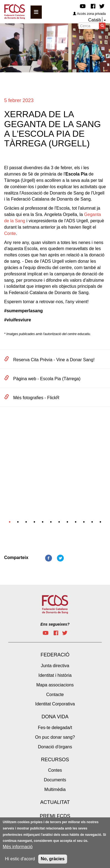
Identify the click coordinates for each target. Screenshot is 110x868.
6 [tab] (51, 522)
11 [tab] (92, 522)
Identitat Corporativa (55, 704)
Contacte (55, 695)
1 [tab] (10, 522)
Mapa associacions (55, 685)
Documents (55, 780)
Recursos (55, 760)
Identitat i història (55, 675)
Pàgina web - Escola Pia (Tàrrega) (47, 379)
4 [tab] (34, 522)
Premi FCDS (55, 816)
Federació (55, 655)
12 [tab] (100, 522)
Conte (10, 233)
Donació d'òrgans (55, 747)
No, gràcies (53, 860)
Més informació (18, 848)
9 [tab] (76, 522)
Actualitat (55, 802)
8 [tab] (67, 522)
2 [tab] (18, 522)
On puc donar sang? (55, 737)
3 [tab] (26, 522)
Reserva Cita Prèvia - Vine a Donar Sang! (54, 360)
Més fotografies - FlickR (36, 398)
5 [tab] (43, 522)
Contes (55, 770)
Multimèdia (55, 789)
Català (95, 20)
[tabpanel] (55, 431)
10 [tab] (84, 522)
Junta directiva (55, 666)
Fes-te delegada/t (55, 728)
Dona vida (55, 717)
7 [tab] (59, 522)
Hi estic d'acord (20, 860)
